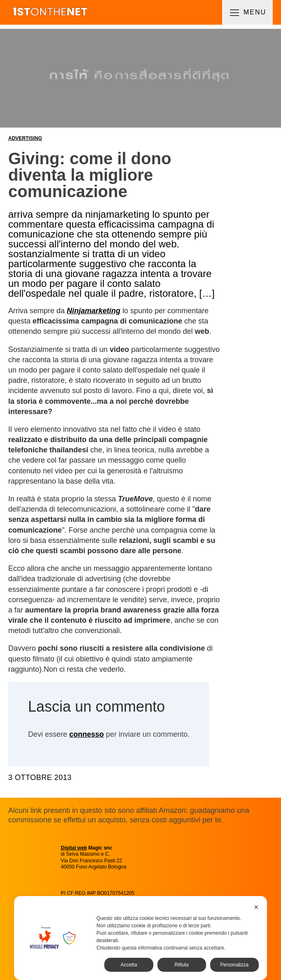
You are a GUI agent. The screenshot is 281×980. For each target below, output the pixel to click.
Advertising (25, 138)
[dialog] (140, 938)
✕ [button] (256, 907)
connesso (87, 734)
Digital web (74, 848)
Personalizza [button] (234, 965)
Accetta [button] (129, 965)
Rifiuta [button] (182, 965)
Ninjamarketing (94, 311)
